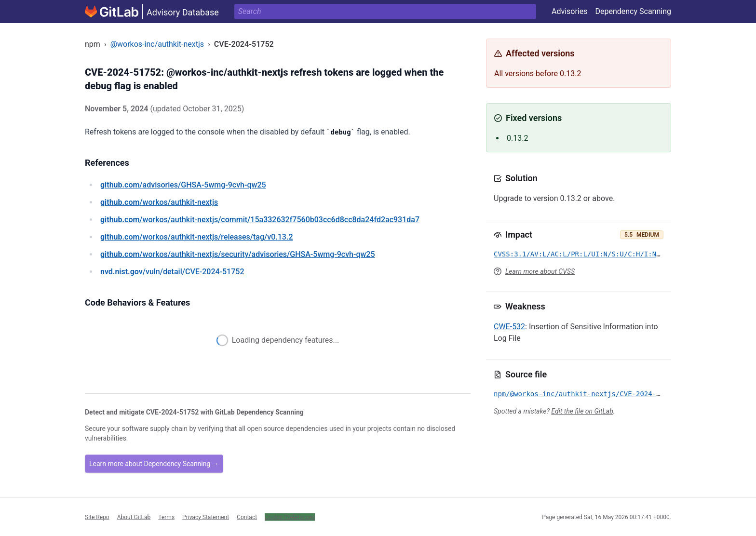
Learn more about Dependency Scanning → (154, 464)
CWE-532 (509, 327)
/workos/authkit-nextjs (159, 202)
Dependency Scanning (633, 11)
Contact (247, 517)
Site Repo (97, 517)
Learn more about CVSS (540, 271)
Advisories (570, 11)
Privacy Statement (206, 517)
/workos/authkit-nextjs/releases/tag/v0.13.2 (196, 237)
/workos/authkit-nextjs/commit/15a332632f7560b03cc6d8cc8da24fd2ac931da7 (260, 220)
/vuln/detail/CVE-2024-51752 (172, 272)
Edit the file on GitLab (582, 411)
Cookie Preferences (290, 517)
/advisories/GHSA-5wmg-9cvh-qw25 (183, 185)
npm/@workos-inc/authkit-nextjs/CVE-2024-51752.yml (593, 394)
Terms (166, 517)
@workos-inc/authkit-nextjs (157, 44)
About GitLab (134, 517)
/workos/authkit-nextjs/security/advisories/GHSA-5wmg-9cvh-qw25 (238, 254)
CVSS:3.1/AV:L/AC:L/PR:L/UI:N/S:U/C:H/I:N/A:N (583, 254)
